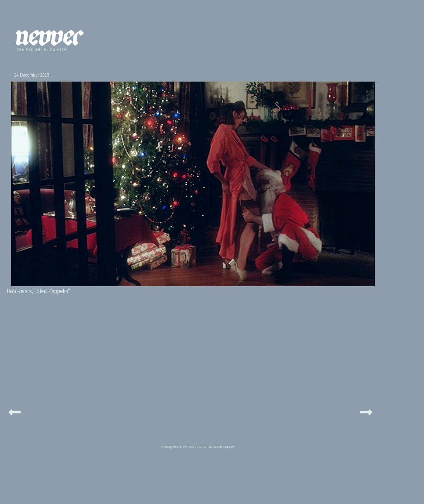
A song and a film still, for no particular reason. (199, 447)
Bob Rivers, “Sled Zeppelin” (39, 291)
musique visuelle (43, 49)
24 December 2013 (32, 75)
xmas (21, 307)
